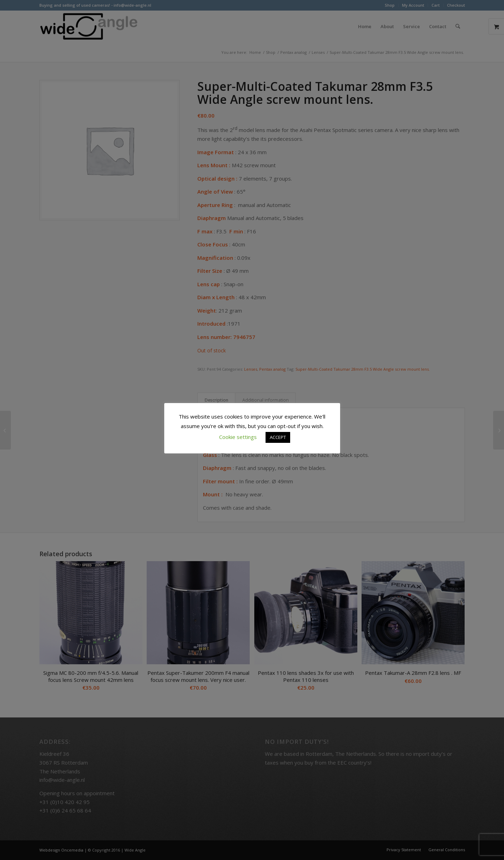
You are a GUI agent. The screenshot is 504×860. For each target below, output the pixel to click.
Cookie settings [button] (238, 437)
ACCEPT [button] (278, 437)
